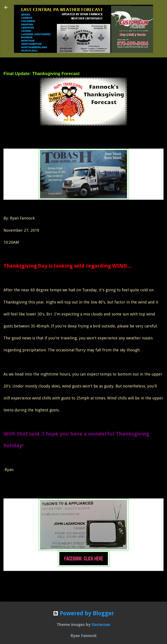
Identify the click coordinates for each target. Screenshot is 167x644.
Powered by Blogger (83, 613)
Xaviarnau (101, 625)
